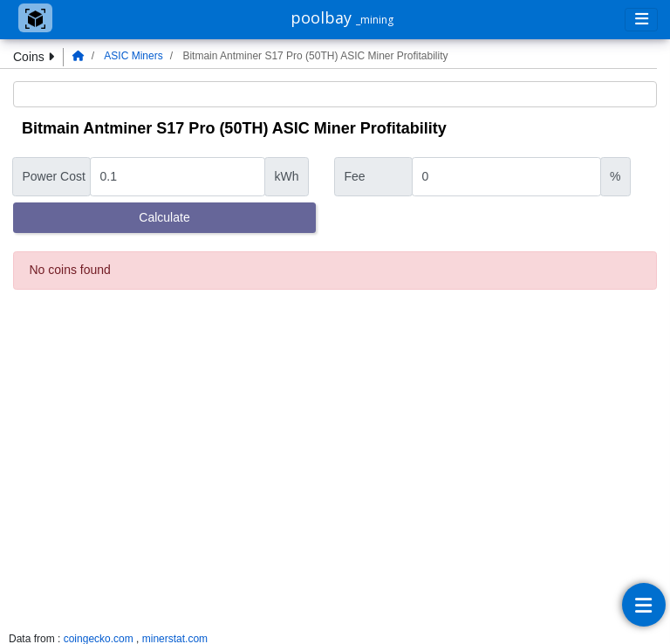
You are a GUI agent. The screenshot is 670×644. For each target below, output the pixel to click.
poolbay (342, 17)
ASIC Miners (133, 56)
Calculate (164, 217)
